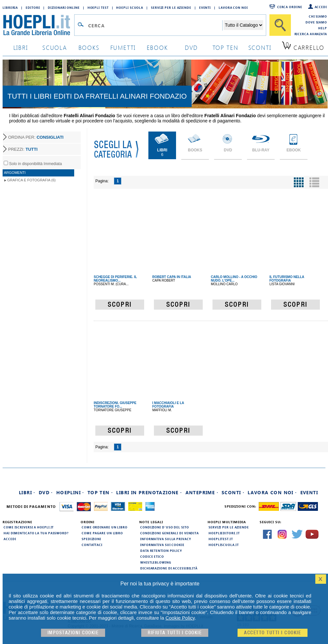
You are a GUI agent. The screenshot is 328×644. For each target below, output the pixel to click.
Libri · (27, 492)
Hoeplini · (70, 492)
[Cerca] (280, 25)
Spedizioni (91, 539)
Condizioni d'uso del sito (165, 527)
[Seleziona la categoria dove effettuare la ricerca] (243, 25)
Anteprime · (202, 492)
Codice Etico (152, 556)
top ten (225, 47)
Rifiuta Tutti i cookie (175, 633)
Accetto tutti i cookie (273, 633)
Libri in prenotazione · (149, 492)
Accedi (321, 7)
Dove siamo (316, 22)
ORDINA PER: (36, 137)
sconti (260, 47)
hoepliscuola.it (224, 545)
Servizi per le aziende (171, 7)
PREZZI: (23, 149)
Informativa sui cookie (162, 545)
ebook (157, 47)
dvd (191, 47)
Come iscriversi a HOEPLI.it (29, 527)
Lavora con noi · (272, 492)
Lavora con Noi (233, 7)
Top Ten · (100, 492)
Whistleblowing (156, 562)
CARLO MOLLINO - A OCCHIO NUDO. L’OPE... (234, 279)
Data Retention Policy (161, 551)
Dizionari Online (64, 7)
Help (323, 28)
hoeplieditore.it (224, 533)
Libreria (10, 7)
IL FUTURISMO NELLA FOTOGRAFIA (287, 279)
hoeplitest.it (221, 539)
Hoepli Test (98, 7)
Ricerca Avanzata (311, 34)
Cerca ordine (290, 7)
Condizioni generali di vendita (170, 533)
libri (21, 47)
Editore (33, 7)
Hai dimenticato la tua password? (36, 533)
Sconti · (233, 492)
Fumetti (123, 47)
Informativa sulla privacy (166, 539)
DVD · (46, 492)
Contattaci (92, 545)
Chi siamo (318, 16)
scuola (55, 47)
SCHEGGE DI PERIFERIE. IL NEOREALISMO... (115, 279)
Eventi (205, 7)
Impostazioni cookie (73, 633)
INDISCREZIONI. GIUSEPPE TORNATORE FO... (115, 405)
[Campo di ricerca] (155, 25)
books (89, 47)
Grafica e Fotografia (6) (31, 180)
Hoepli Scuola (130, 7)
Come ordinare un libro (105, 527)
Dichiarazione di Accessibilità (169, 568)
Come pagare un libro (102, 533)
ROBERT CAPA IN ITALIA (172, 277)
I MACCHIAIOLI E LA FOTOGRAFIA (168, 405)
